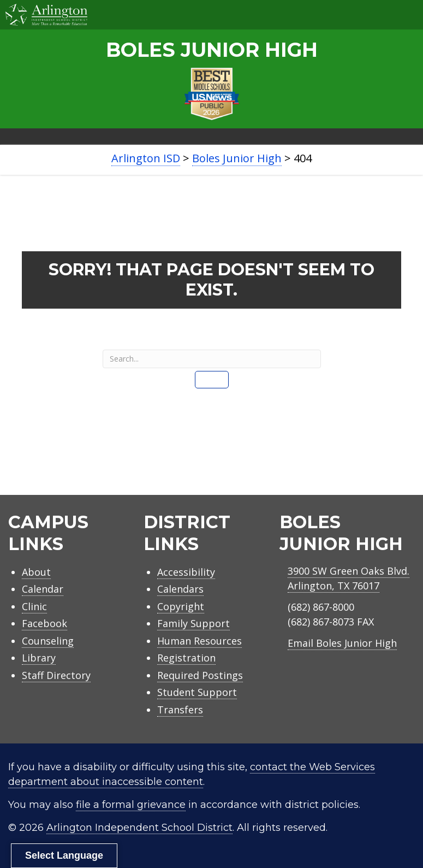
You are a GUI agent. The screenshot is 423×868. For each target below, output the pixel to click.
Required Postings (200, 675)
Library (39, 658)
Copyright (181, 606)
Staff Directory (56, 675)
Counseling (48, 641)
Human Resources (199, 641)
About (36, 572)
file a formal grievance (131, 805)
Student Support (197, 692)
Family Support (193, 623)
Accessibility (186, 572)
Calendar (43, 589)
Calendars (180, 589)
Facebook (44, 623)
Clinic (34, 606)
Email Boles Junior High (342, 643)
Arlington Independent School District (139, 828)
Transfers (180, 710)
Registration (186, 658)
